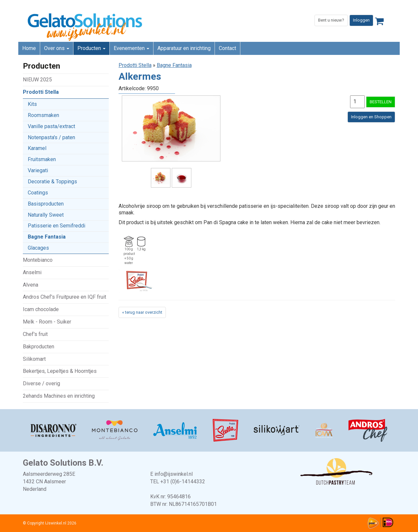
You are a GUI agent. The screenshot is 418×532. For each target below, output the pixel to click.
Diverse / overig (41, 383)
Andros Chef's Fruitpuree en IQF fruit (64, 297)
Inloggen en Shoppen (371, 117)
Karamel (37, 148)
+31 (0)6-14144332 (183, 482)
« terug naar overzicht (142, 312)
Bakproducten (39, 347)
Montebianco (38, 260)
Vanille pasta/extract (51, 126)
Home (29, 48)
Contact (227, 48)
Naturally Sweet (46, 215)
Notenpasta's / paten (51, 137)
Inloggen (361, 20)
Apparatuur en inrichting (184, 48)
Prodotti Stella (41, 92)
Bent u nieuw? (331, 20)
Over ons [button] (57, 48)
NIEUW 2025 (37, 80)
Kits (32, 104)
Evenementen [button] (131, 48)
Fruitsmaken (42, 159)
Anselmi (32, 272)
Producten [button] (91, 48)
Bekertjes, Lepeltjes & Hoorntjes (60, 371)
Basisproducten (46, 204)
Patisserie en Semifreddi (56, 226)
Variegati (38, 170)
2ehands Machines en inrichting (59, 396)
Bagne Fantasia (47, 237)
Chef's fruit (35, 334)
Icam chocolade (41, 309)
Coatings (38, 193)
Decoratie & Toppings (52, 182)
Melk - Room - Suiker (47, 322)
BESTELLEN (381, 102)
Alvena (31, 285)
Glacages (38, 248)
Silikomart (34, 359)
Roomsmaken (43, 115)
